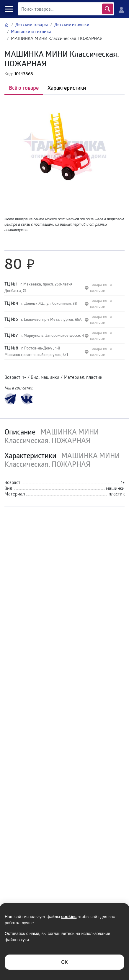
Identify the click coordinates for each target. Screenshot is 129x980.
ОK (64, 962)
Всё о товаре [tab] (24, 88)
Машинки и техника (31, 32)
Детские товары (32, 24)
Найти (108, 9)
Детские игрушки (72, 24)
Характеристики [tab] (67, 88)
